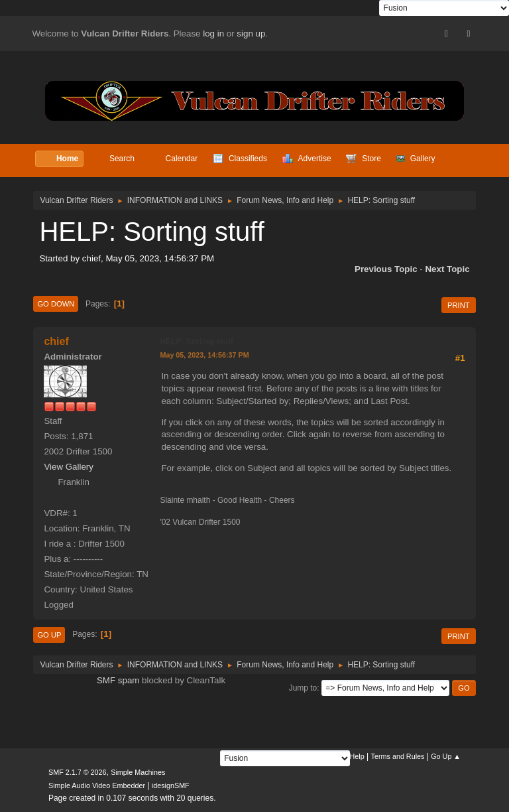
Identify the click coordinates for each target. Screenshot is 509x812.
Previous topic (386, 269)
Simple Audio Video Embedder (97, 785)
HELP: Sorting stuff (197, 342)
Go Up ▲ (446, 756)
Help (357, 756)
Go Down (56, 304)
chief (56, 341)
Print (459, 305)
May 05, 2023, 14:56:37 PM (204, 355)
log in (213, 34)
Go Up (49, 635)
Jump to (303, 688)
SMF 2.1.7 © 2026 (78, 772)
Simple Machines (138, 772)
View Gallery (69, 467)
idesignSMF (171, 785)
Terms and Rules (398, 756)
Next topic (447, 269)
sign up (251, 34)
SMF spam (118, 680)
